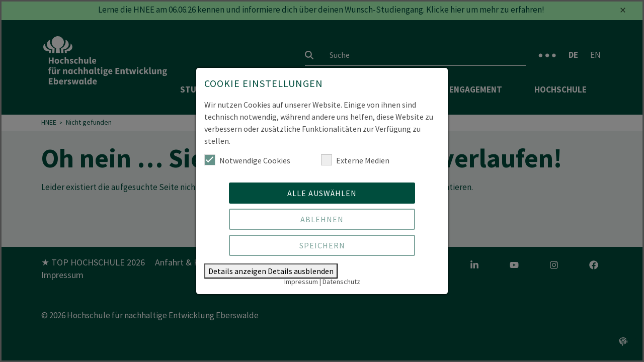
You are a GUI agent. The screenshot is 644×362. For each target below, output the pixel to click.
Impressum (301, 282)
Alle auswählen (322, 193)
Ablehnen (322, 219)
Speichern (322, 245)
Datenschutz (341, 282)
